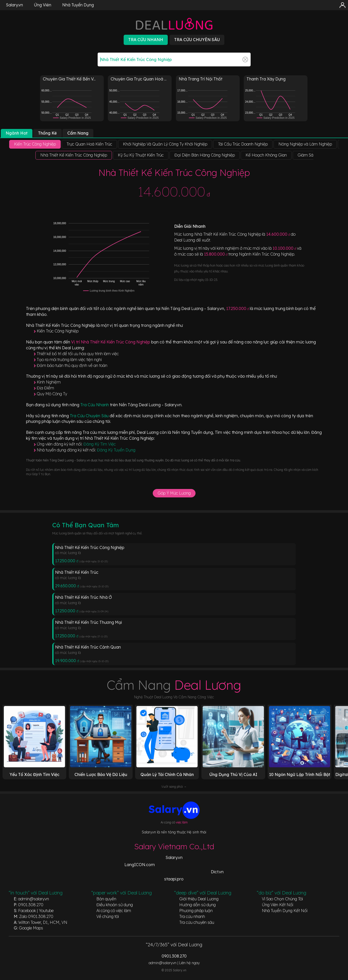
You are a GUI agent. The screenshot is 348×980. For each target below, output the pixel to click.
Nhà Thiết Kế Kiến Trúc (77, 572)
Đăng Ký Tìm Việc (100, 444)
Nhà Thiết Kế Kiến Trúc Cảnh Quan (88, 647)
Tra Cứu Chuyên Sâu (90, 416)
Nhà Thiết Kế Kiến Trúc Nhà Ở (83, 597)
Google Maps (31, 928)
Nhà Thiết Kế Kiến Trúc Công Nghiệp (90, 547)
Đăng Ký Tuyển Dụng (116, 450)
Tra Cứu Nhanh (95, 405)
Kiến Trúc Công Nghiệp (58, 331)
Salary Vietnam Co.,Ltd (174, 846)
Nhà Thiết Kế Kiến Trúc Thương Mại (88, 622)
